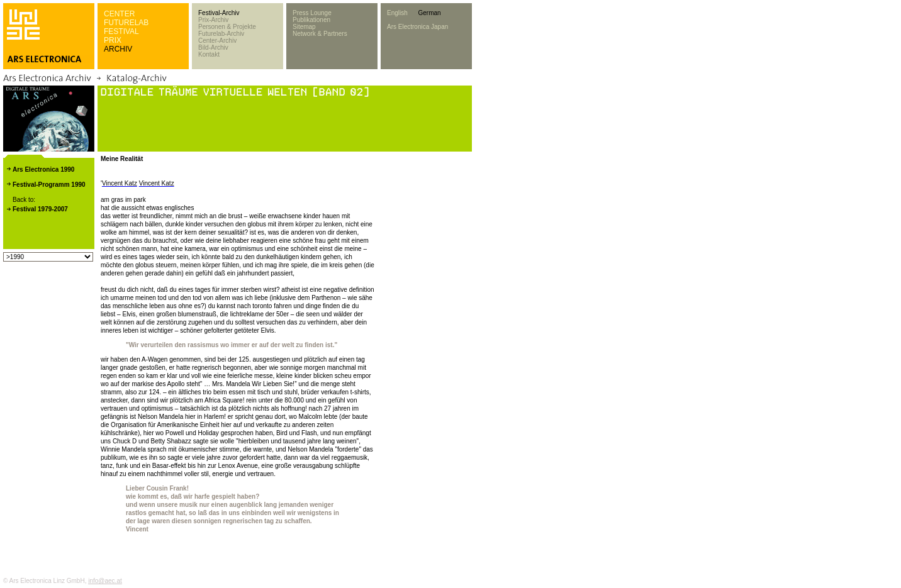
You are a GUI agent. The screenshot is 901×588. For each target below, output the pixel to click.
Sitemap (304, 27)
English (397, 13)
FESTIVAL (121, 31)
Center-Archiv (217, 41)
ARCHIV (118, 49)
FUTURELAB (126, 23)
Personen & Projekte (227, 27)
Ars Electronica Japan (417, 27)
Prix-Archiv (213, 20)
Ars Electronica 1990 (43, 169)
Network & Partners (320, 34)
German (429, 13)
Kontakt (209, 54)
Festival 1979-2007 (40, 209)
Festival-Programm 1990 (49, 185)
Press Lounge (312, 13)
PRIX (113, 40)
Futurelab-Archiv (221, 34)
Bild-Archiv (213, 47)
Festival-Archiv (219, 13)
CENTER (119, 14)
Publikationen (311, 20)
